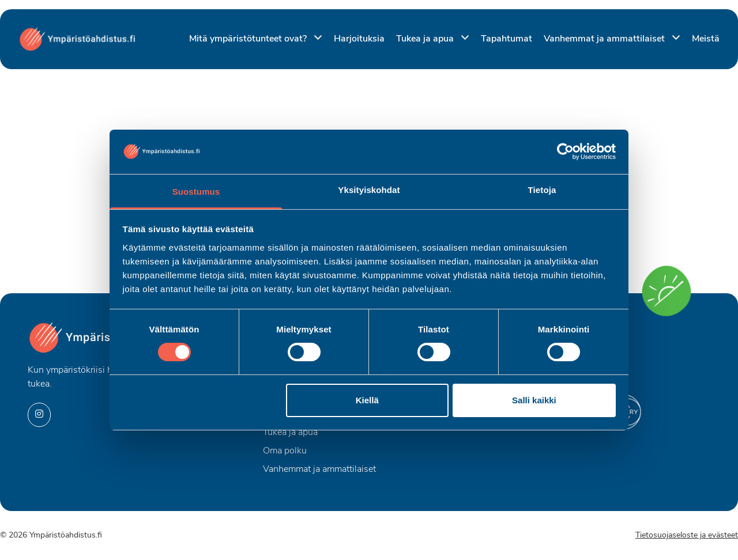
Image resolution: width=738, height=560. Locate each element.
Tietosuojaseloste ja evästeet (687, 536)
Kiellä (367, 400)
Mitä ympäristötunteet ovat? (249, 39)
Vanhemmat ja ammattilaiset (605, 39)
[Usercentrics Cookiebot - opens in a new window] (565, 152)
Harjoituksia (359, 39)
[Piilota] (316, 38)
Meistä (706, 39)
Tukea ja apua (426, 39)
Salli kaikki (534, 400)
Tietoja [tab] (542, 190)
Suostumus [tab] (196, 192)
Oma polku (285, 451)
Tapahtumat (507, 39)
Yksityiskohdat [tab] (369, 190)
